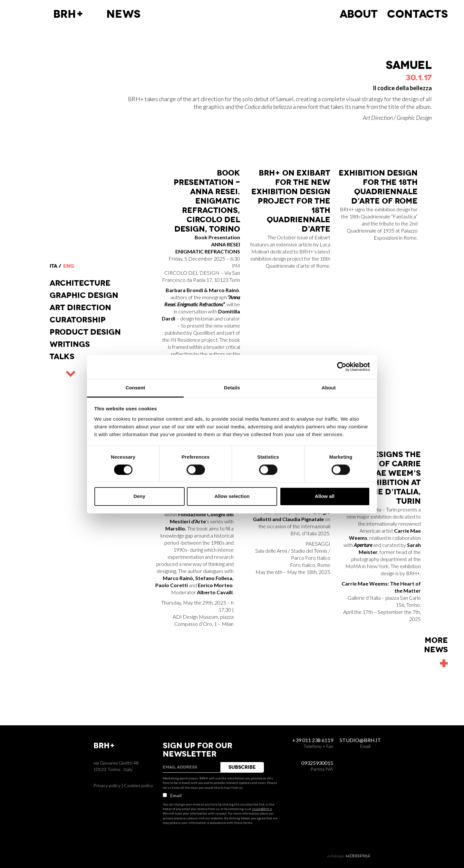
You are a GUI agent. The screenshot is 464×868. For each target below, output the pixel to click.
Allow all (325, 496)
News (123, 14)
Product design (85, 332)
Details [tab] (232, 388)
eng (69, 266)
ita (53, 266)
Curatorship (78, 320)
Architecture (80, 283)
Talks (62, 357)
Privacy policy (107, 785)
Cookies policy (139, 785)
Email (172, 795)
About (359, 14)
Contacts (417, 14)
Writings (70, 344)
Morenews (436, 645)
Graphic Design (84, 295)
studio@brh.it (262, 809)
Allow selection (232, 496)
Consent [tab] (135, 388)
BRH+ (68, 14)
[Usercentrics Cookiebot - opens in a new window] (342, 367)
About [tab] (329, 388)
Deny (139, 496)
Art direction (80, 308)
